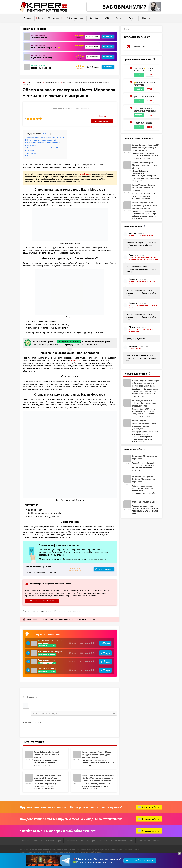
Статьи (132, 18)
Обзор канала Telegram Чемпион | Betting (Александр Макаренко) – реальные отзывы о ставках (98, 776)
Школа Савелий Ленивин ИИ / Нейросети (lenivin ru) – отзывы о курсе (146, 148)
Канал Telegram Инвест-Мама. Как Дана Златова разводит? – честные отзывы (97, 752)
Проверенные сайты (74, 838)
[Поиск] (158, 29)
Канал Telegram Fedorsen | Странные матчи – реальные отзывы (48, 752)
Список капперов (119, 838)
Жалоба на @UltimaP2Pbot (145, 503)
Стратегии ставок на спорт (149, 838)
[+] (62, 711)
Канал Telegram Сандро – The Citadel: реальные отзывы (144, 189)
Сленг (119, 18)
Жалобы (94, 18)
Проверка (147, 18)
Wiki (107, 18)
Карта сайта (57, 862)
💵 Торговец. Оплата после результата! (51, 637)
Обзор (151, 75)
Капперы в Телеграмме (49, 18)
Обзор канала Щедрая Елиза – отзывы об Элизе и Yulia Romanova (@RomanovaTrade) (48, 776)
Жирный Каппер (40, 37)
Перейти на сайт (104, 116)
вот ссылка (76, 355)
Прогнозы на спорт (41, 68)
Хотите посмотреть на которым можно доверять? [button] (69, 338)
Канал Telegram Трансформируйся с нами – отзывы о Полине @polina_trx (145, 425)
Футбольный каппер (42, 58)
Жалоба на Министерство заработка (144, 458)
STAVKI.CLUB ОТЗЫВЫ (136, 349)
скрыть (47, 128)
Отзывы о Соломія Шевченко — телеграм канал (143, 283)
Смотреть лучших (105, 564)
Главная (27, 18)
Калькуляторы (158, 17)
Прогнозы (38, 838)
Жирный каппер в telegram (51, 647)
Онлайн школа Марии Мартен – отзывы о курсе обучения (144, 166)
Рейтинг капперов (75, 18)
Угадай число (85, 169)
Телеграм (109, 36)
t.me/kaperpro (140, 46)
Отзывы (83, 116)
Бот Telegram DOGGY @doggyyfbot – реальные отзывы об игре (144, 404)
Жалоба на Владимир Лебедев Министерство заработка (143, 480)
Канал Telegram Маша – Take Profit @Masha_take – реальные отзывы (145, 206)
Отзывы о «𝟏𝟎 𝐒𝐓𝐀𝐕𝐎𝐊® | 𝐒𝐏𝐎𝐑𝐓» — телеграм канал (142, 331)
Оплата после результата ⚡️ (46, 47)
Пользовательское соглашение (35, 862)
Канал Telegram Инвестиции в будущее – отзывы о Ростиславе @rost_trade (146, 384)
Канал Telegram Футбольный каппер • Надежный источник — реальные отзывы (143, 259)
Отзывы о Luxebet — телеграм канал (141, 236)
